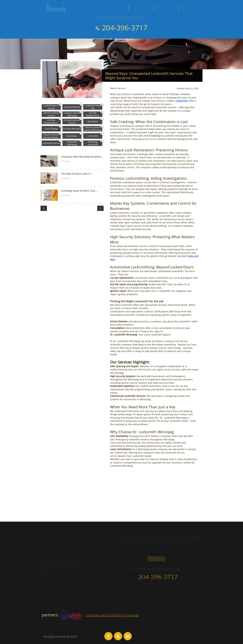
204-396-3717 (125, 28)
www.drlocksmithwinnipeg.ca (62, 589)
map (47, 582)
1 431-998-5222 (66, 552)
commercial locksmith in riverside (112, 615)
